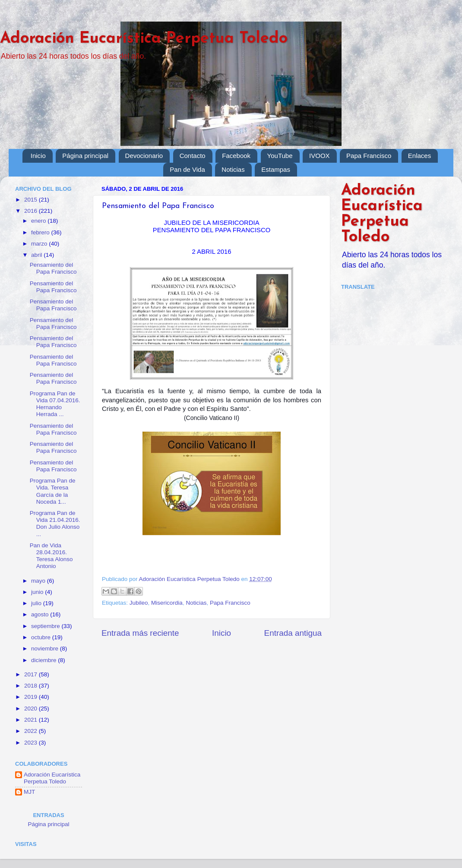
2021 (32, 720)
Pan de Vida (187, 169)
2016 (32, 211)
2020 (32, 709)
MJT (29, 792)
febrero (41, 232)
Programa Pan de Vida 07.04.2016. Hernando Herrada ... (55, 404)
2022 (32, 731)
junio (38, 592)
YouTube (280, 156)
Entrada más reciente (140, 633)
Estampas (276, 169)
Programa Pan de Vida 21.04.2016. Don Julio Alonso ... (55, 524)
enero (39, 221)
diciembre (44, 660)
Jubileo (139, 603)
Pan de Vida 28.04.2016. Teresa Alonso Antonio (51, 556)
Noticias (233, 169)
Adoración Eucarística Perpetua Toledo (144, 39)
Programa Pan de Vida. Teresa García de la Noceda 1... (53, 491)
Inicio (38, 156)
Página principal (85, 156)
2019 (32, 697)
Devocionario (144, 156)
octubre (42, 637)
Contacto (193, 156)
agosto (41, 614)
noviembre (46, 649)
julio (37, 603)
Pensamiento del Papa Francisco (53, 268)
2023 (32, 743)
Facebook (236, 156)
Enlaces (419, 156)
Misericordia (167, 603)
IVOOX (320, 156)
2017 (32, 674)
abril (37, 255)
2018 (32, 686)
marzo (40, 244)
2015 (32, 200)
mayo (39, 581)
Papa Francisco (369, 156)
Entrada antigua (293, 633)
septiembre (46, 626)
